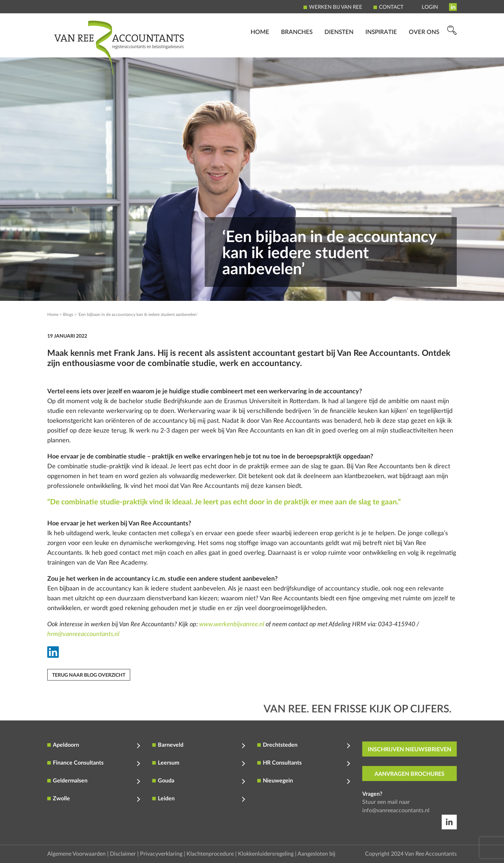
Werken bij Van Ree (336, 7)
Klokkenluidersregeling (266, 854)
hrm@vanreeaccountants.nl (83, 634)
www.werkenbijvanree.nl (232, 624)
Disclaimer (123, 854)
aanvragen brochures (409, 774)
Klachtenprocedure (210, 854)
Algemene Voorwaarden (76, 854)
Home (260, 47)
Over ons (424, 47)
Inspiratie (381, 47)
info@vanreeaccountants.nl (396, 810)
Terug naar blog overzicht (89, 675)
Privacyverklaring (161, 854)
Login (430, 7)
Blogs (68, 315)
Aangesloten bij (316, 854)
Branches (297, 47)
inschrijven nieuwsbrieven (409, 750)
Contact (391, 7)
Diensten (339, 47)
